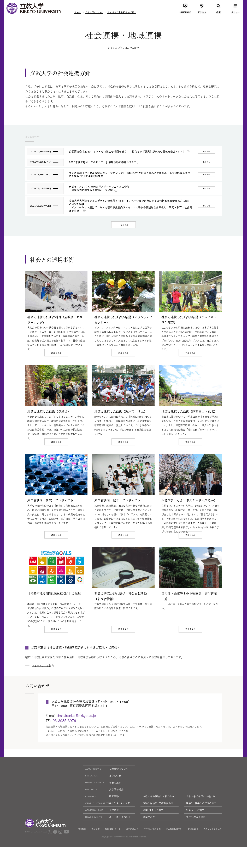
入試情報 (101, 836)
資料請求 (96, 855)
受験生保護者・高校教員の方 (158, 829)
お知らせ (207, 152)
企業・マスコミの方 (153, 836)
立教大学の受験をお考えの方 (158, 822)
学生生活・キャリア (106, 829)
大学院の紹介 (103, 816)
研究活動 (101, 822)
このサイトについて (213, 855)
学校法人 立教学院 (152, 855)
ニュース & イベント (107, 843)
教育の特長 (102, 802)
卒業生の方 (149, 843)
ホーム (78, 12)
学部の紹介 (102, 809)
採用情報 (82, 855)
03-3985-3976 (64, 747)
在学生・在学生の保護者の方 (201, 829)
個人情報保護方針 (174, 855)
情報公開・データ (113, 855)
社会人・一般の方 (195, 836)
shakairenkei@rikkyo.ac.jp (76, 741)
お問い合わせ (132, 855)
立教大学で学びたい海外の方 (202, 822)
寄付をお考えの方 (196, 843)
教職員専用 (193, 855)
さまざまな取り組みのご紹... (122, 12)
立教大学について (94, 12)
